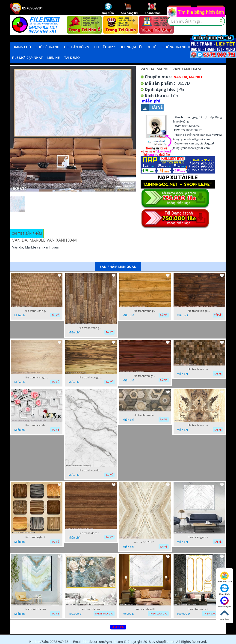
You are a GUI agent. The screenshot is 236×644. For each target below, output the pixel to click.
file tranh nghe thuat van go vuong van (37, 537)
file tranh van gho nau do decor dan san (145, 376)
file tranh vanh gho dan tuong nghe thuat (145, 311)
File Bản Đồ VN (77, 47)
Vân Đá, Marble (188, 77)
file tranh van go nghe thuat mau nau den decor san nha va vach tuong (199, 311)
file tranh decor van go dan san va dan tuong (91, 533)
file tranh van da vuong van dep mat (199, 369)
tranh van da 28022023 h (145, 609)
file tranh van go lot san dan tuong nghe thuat (37, 377)
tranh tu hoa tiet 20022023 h (199, 609)
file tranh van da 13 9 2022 (199, 425)
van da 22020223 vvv (145, 542)
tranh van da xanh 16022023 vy (37, 609)
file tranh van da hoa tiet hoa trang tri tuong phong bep (37, 425)
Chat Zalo (225, 590)
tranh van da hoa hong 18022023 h (91, 609)
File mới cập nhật (27, 58)
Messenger (225, 602)
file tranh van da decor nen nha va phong (91, 470)
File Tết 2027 (104, 47)
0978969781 (26, 8)
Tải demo (72, 58)
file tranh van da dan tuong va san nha (145, 415)
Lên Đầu (224, 615)
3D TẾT (153, 47)
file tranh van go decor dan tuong (91, 377)
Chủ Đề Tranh (47, 47)
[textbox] (196, 21)
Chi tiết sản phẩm (27, 233)
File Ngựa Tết (131, 47)
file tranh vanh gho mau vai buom (37, 311)
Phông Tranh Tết (178, 47)
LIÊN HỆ (53, 58)
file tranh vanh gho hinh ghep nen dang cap (91, 328)
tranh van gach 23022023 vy (199, 537)
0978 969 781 (224, 577)
